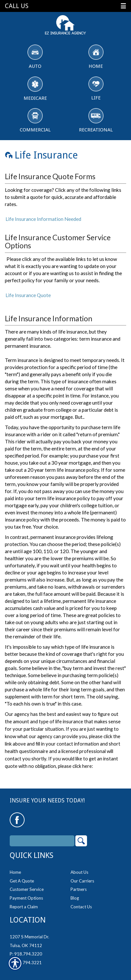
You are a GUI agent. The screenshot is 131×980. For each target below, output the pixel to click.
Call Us (17, 6)
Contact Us (81, 907)
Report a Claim (24, 907)
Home (96, 57)
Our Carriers (82, 881)
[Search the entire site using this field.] (42, 841)
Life (96, 89)
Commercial (35, 120)
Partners (79, 889)
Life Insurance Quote (28, 295)
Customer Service (27, 889)
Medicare (35, 89)
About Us (79, 872)
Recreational (96, 120)
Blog (75, 898)
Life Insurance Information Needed (43, 219)
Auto (35, 57)
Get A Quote (22, 881)
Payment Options (26, 898)
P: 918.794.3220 (26, 954)
